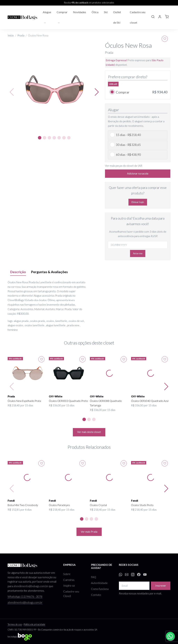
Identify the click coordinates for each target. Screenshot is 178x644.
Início (11, 35)
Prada (21, 35)
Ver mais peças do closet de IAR (124, 166)
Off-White (56, 396)
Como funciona (100, 589)
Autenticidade (99, 583)
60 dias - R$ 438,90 (128, 155)
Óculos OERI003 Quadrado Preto (68, 401)
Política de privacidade (34, 624)
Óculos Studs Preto (142, 505)
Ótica (95, 12)
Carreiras (69, 580)
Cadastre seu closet (138, 17)
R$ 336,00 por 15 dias (62, 405)
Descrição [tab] (18, 272)
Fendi (11, 501)
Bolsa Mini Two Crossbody (23, 505)
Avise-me (138, 253)
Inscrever (161, 586)
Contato (96, 595)
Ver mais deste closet (89, 432)
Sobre (67, 574)
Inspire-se (69, 586)
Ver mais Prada (89, 532)
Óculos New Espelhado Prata (24, 401)
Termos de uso (15, 624)
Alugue (47, 12)
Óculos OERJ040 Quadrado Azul (150, 401)
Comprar (62, 12)
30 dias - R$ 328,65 (128, 145)
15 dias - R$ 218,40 (128, 135)
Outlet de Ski (117, 17)
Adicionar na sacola (138, 174)
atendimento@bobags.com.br (31, 586)
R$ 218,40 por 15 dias (20, 405)
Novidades (80, 12)
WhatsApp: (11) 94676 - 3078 (25, 596)
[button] (153, 17)
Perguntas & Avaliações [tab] (49, 272)
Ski (106, 12)
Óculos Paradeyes (59, 505)
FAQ (94, 577)
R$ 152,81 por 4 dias (20, 510)
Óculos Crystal (98, 505)
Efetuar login (138, 202)
